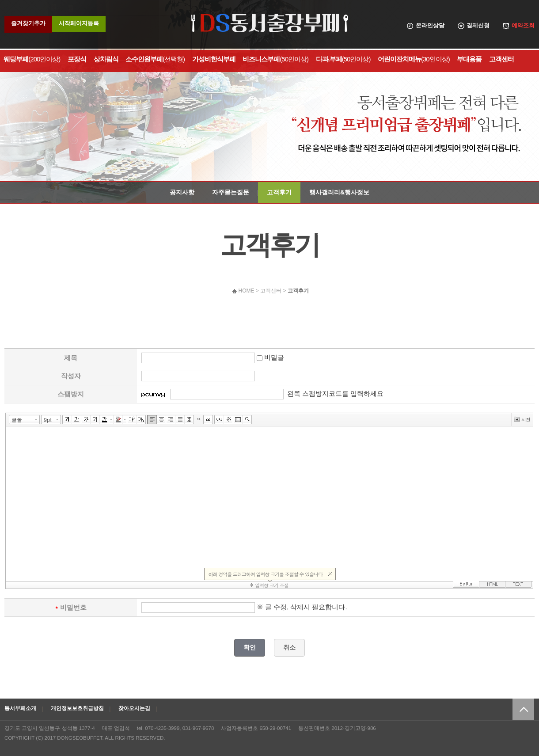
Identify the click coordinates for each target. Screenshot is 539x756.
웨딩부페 (32, 59)
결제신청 (478, 25)
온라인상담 (430, 25)
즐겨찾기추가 (28, 23)
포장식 (77, 59)
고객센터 (501, 59)
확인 (250, 647)
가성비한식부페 (214, 59)
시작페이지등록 (79, 23)
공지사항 (182, 192)
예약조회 (523, 25)
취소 (289, 647)
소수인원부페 (155, 59)
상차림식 (106, 59)
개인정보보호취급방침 (77, 708)
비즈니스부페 (275, 59)
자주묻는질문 (231, 192)
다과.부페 (343, 59)
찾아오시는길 (134, 708)
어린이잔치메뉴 (414, 59)
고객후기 (279, 192)
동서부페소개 (20, 708)
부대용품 (469, 59)
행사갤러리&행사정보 (339, 192)
